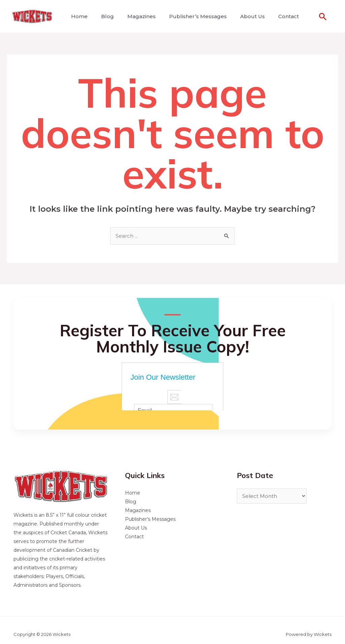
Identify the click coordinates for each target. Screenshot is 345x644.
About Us (240, 16)
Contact (274, 16)
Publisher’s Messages (189, 16)
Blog (103, 16)
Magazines (135, 16)
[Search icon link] (323, 16)
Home (78, 16)
